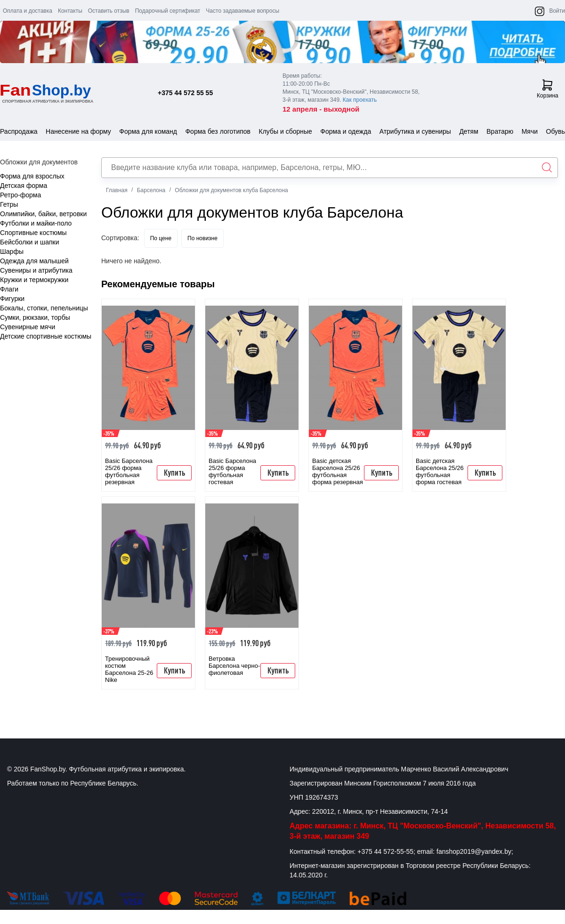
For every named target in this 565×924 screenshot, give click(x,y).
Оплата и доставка (28, 11)
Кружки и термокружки (34, 280)
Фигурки (12, 299)
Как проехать (360, 100)
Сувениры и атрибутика (36, 270)
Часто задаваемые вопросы (242, 11)
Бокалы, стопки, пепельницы (44, 308)
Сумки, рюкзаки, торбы (35, 317)
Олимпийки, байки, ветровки (43, 214)
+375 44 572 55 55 (185, 93)
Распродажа (19, 131)
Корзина (548, 89)
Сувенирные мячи (28, 327)
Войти (557, 11)
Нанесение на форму (78, 131)
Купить (174, 472)
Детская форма (24, 186)
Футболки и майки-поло (36, 223)
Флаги (9, 289)
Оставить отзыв (109, 11)
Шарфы (12, 251)
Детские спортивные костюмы (46, 336)
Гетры (9, 204)
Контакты (70, 11)
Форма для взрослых (32, 176)
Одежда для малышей (34, 261)
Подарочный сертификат (168, 11)
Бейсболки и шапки (30, 242)
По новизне (202, 238)
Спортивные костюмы (33, 233)
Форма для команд (148, 131)
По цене (161, 238)
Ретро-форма (20, 195)
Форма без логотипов (218, 131)
